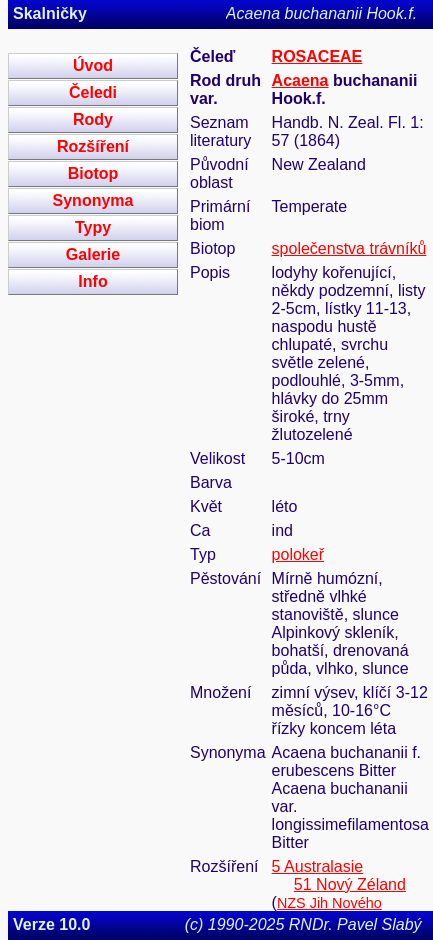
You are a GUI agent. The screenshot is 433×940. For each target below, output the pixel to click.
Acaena (300, 80)
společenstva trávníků (349, 248)
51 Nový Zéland (350, 884)
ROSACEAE (317, 56)
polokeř (298, 554)
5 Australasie (318, 866)
